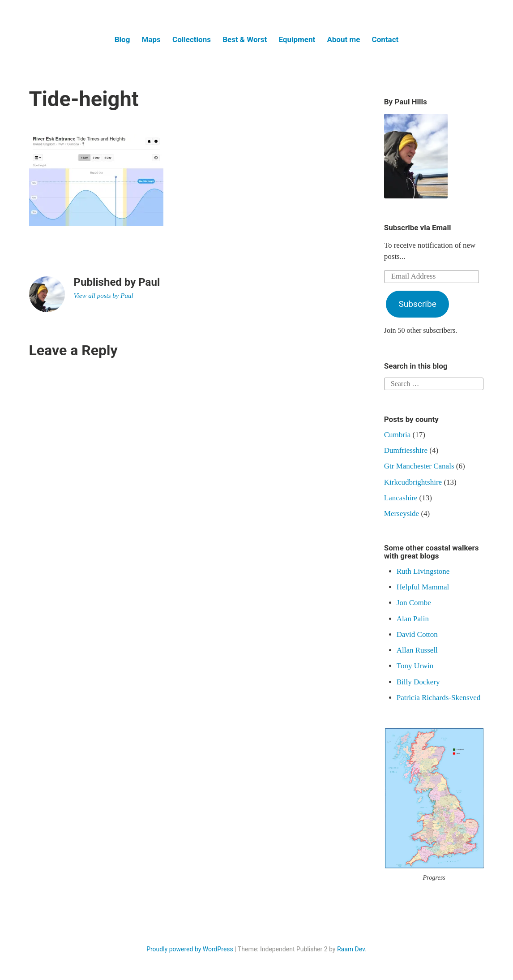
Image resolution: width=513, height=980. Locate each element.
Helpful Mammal (423, 587)
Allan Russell (417, 650)
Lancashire (401, 498)
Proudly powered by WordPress (190, 949)
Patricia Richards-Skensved (438, 698)
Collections (192, 39)
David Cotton (417, 634)
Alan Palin (413, 619)
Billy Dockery (418, 682)
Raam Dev (351, 949)
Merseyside (402, 514)
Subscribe (417, 304)
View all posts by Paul (104, 296)
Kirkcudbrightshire (413, 482)
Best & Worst (245, 39)
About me (343, 39)
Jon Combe (414, 603)
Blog (122, 39)
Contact (385, 39)
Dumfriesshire (406, 450)
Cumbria (398, 435)
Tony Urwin (415, 666)
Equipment (297, 39)
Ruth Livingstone (423, 571)
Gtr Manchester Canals (419, 466)
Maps (151, 39)
